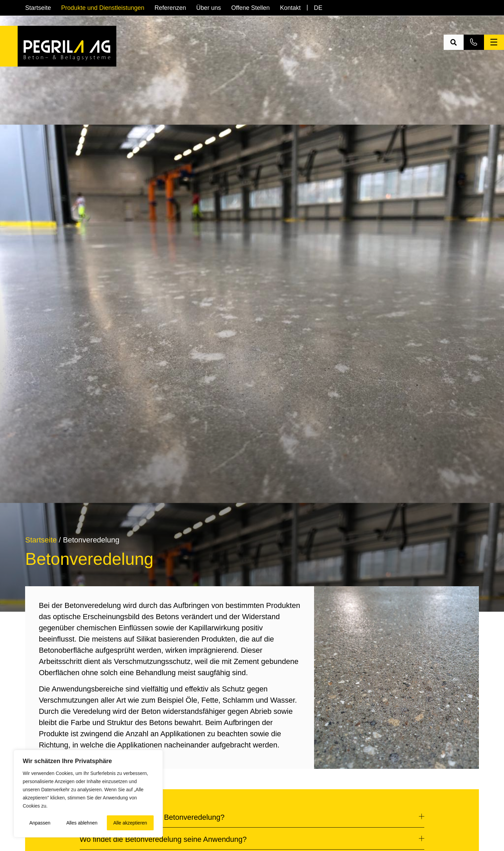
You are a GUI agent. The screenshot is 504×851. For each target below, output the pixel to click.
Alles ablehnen (82, 823)
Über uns (209, 8)
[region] (88, 794)
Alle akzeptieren (130, 823)
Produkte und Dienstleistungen (103, 8)
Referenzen (170, 8)
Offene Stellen (251, 8)
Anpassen (40, 823)
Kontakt (290, 8)
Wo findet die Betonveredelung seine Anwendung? (163, 839)
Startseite (38, 8)
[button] (454, 42)
